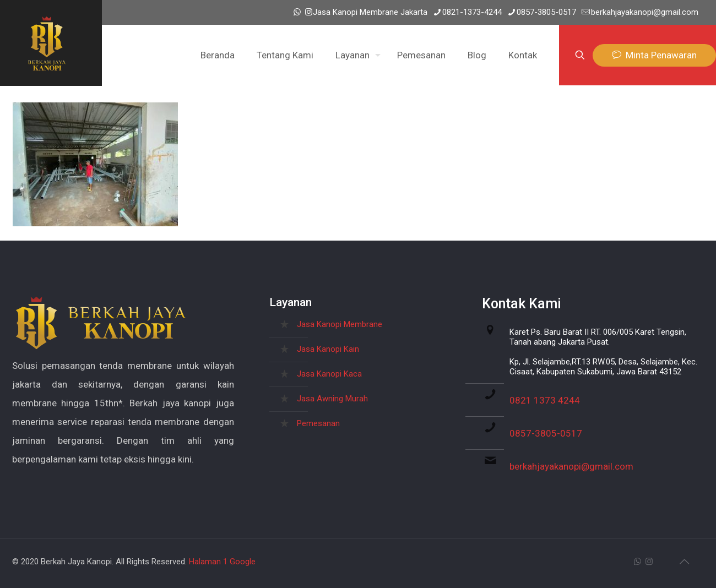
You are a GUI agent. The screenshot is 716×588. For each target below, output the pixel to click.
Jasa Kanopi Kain (328, 349)
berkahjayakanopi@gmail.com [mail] (645, 12)
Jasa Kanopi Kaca (329, 374)
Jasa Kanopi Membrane (340, 324)
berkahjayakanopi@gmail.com (571, 466)
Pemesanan (318, 423)
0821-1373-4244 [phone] (472, 12)
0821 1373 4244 (545, 400)
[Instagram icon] (309, 12)
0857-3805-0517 (546, 433)
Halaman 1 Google (222, 562)
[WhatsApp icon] (297, 12)
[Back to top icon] (684, 562)
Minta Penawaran (654, 55)
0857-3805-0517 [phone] (546, 12)
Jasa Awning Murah (332, 399)
